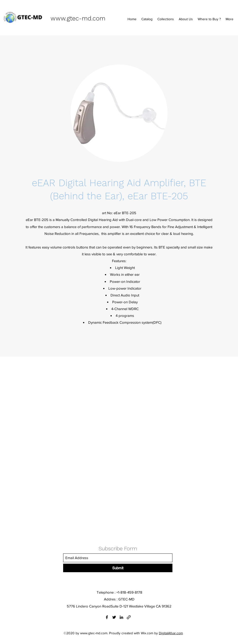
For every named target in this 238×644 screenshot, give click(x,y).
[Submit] (118, 568)
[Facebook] (107, 617)
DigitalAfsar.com (171, 633)
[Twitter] (114, 617)
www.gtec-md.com (78, 18)
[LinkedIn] (121, 617)
